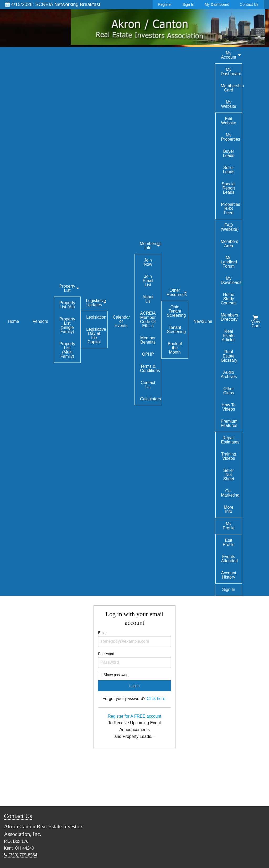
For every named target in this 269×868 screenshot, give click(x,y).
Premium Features (229, 423)
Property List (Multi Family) (67, 350)
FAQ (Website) (230, 227)
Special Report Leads (229, 188)
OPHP (148, 354)
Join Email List (148, 281)
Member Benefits (148, 340)
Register (165, 4)
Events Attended (229, 559)
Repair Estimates (230, 440)
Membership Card (231, 88)
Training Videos (229, 456)
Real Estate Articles (229, 336)
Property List (67, 288)
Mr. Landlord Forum (229, 262)
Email (134, 639)
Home (14, 321)
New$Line (203, 321)
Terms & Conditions (150, 368)
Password (134, 660)
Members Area (229, 244)
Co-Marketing (230, 493)
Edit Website (229, 121)
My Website (229, 104)
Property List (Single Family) (67, 325)
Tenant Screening (176, 330)
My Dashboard (217, 4)
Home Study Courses (229, 299)
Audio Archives (229, 374)
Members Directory (229, 317)
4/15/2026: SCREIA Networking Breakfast (53, 4)
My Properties (231, 137)
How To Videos (229, 407)
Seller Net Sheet (229, 475)
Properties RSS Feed (231, 209)
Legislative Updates (96, 303)
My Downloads (231, 280)
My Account (229, 55)
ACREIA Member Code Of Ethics (148, 320)
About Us (148, 299)
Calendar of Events (121, 321)
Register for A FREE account (134, 716)
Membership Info (151, 246)
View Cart (256, 322)
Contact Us (249, 4)
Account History (229, 575)
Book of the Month (175, 348)
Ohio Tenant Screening (176, 311)
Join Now (148, 262)
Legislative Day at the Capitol (96, 336)
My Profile (229, 526)
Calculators (151, 399)
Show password (117, 675)
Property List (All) (67, 305)
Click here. (157, 699)
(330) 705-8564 (21, 855)
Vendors (40, 321)
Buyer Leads (229, 153)
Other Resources (177, 292)
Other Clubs (229, 391)
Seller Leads (229, 170)
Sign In (188, 4)
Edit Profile (229, 542)
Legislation (96, 317)
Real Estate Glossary (229, 356)
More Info (229, 509)
